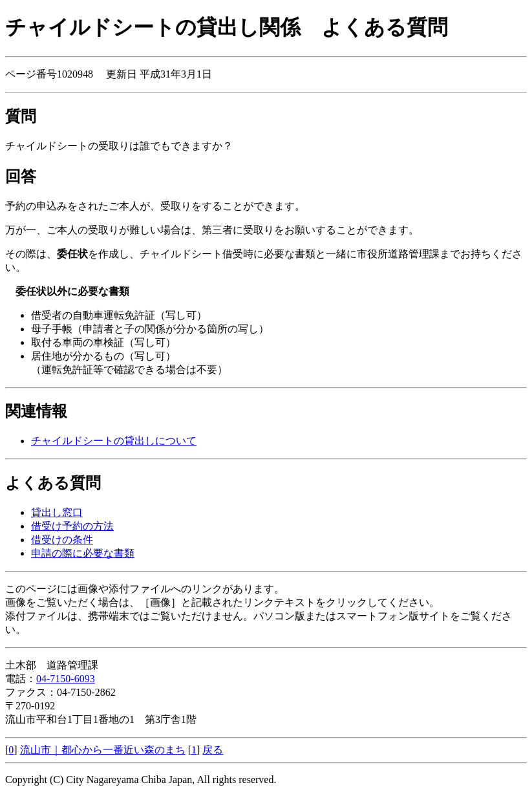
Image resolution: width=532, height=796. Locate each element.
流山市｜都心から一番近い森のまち (103, 750)
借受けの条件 (62, 540)
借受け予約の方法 (72, 526)
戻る (213, 750)
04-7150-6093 (66, 679)
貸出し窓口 (57, 512)
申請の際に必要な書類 (83, 553)
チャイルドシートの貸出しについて (114, 441)
